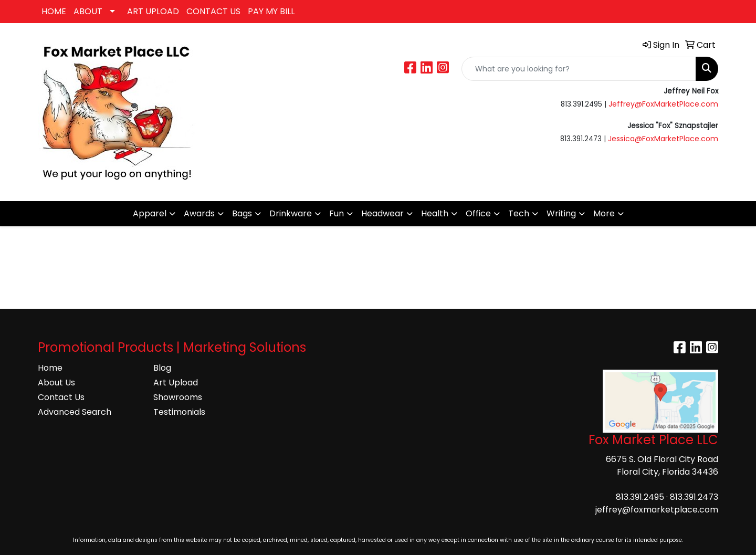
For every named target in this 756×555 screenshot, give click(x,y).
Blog (162, 368)
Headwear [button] (382, 213)
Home (50, 368)
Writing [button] (561, 213)
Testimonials (179, 412)
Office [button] (478, 213)
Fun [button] (337, 213)
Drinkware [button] (291, 213)
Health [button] (435, 213)
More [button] (604, 213)
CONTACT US (213, 11)
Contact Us (61, 397)
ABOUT (88, 11)
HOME (54, 11)
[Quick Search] (579, 69)
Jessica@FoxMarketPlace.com (663, 139)
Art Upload (176, 383)
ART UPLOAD (153, 11)
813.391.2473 (694, 497)
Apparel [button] (150, 213)
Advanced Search (75, 412)
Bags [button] (242, 213)
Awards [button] (199, 213)
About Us (56, 383)
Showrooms (178, 397)
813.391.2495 (640, 497)
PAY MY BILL (271, 11)
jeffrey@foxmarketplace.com (657, 510)
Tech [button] (519, 213)
